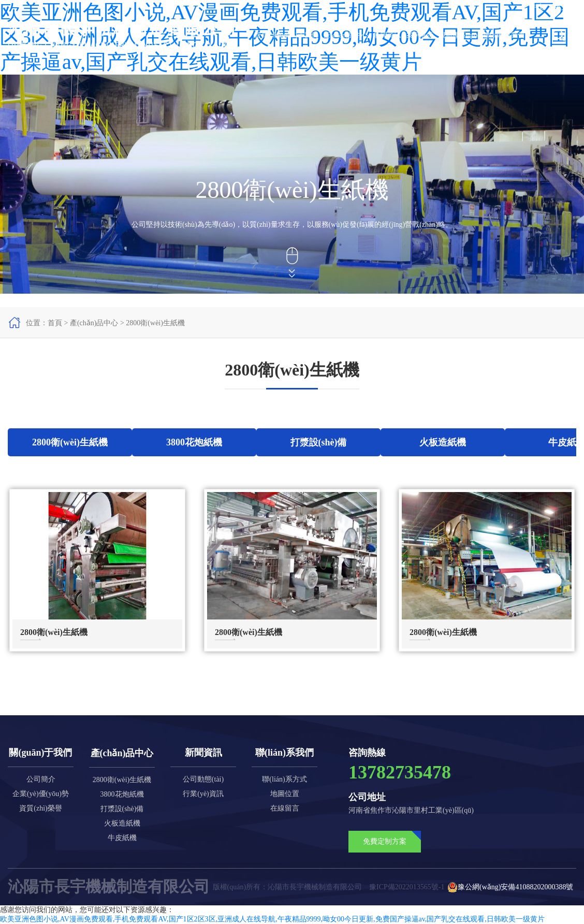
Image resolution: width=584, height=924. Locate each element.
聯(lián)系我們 (504, 35)
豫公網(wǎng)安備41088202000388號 (510, 887)
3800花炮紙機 (122, 794)
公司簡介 (41, 779)
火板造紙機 (122, 823)
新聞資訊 (387, 35)
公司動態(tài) (203, 779)
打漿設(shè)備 (122, 809)
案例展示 (420, 35)
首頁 (261, 35)
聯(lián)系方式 (284, 779)
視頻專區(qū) (458, 35)
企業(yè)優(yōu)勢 (41, 794)
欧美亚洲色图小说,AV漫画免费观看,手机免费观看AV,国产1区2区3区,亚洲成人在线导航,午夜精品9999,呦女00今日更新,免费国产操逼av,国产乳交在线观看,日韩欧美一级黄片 (272, 919)
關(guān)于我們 (296, 35)
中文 (537, 7)
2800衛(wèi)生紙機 (155, 323)
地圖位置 (285, 794)
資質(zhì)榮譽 (40, 808)
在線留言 (285, 808)
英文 (561, 7)
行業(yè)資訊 (203, 794)
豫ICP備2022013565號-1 (407, 887)
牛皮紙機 (122, 838)
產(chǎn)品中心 (346, 35)
